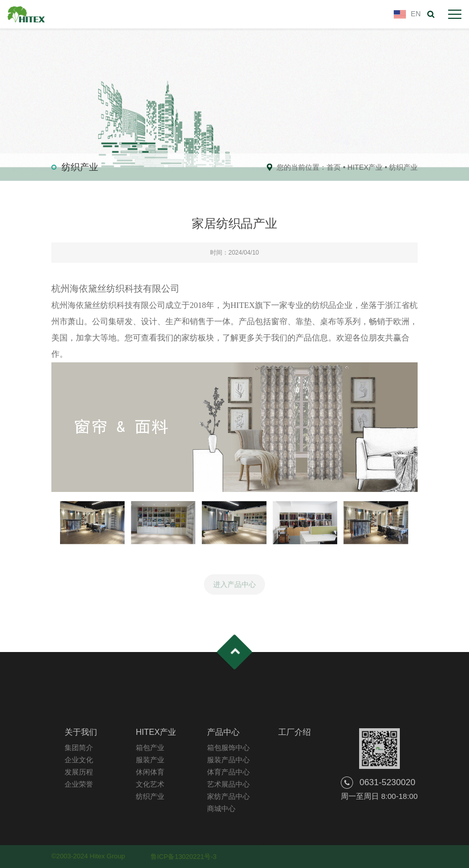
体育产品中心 (228, 772)
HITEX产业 (365, 167)
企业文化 (79, 760)
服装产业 (150, 760)
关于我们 (81, 732)
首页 (334, 167)
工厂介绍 (295, 732)
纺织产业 (403, 167)
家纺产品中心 (228, 796)
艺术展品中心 (228, 784)
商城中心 (221, 809)
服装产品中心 (228, 760)
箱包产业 (150, 748)
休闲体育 (150, 772)
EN (416, 14)
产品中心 (223, 732)
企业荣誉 (79, 784)
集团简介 (79, 748)
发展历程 (79, 772)
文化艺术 (150, 784)
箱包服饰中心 (228, 748)
